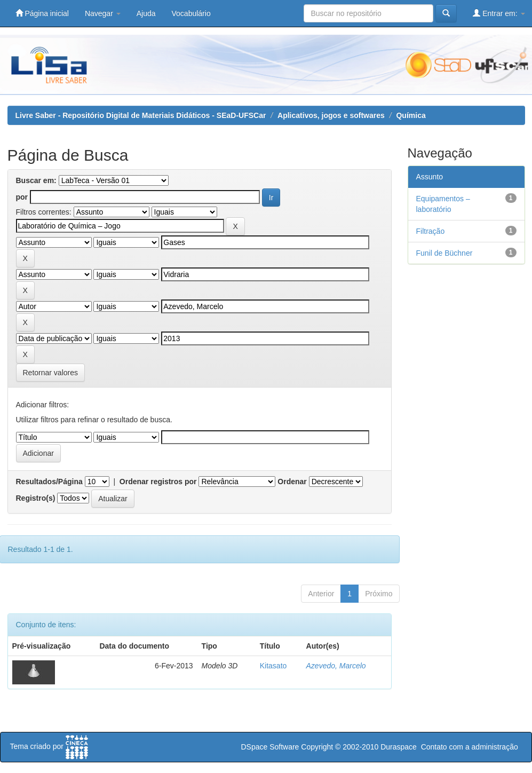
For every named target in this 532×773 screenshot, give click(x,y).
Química (411, 115)
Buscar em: (36, 180)
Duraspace (399, 747)
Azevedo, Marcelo (336, 666)
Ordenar (292, 482)
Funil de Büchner (444, 253)
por (22, 197)
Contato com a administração (470, 747)
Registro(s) (36, 498)
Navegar (103, 13)
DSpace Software (270, 747)
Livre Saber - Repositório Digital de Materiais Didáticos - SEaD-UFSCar (141, 115)
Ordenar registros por (158, 482)
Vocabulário (191, 13)
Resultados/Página (49, 482)
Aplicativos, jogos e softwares (331, 115)
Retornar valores (51, 373)
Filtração (431, 231)
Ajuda (146, 13)
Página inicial (42, 13)
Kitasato (273, 666)
